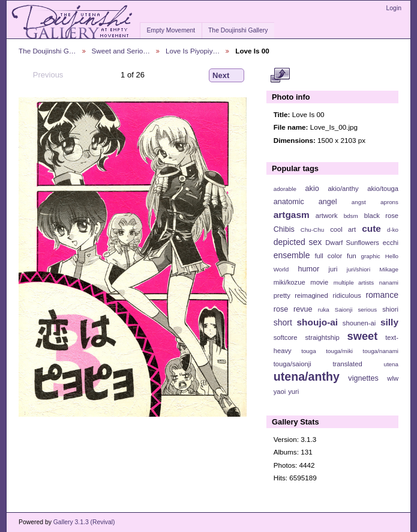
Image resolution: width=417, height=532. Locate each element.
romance (382, 295)
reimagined (311, 295)
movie (319, 282)
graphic (371, 256)
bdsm (351, 216)
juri (333, 269)
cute (371, 228)
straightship (322, 337)
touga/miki (339, 351)
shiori (390, 309)
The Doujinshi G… (47, 51)
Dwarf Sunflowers (352, 243)
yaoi (280, 391)
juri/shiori (358, 269)
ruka (324, 310)
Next (226, 76)
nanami (389, 283)
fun (352, 256)
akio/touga (383, 189)
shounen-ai (359, 323)
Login (394, 8)
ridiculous (346, 295)
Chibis (284, 229)
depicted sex (298, 242)
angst (359, 202)
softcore (286, 337)
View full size (280, 76)
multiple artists (354, 283)
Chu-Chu (312, 230)
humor (308, 269)
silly (389, 322)
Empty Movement (171, 30)
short (283, 322)
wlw (393, 378)
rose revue (293, 309)
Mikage (389, 269)
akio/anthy (343, 189)
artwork (327, 216)
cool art (343, 229)
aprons (389, 202)
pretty (282, 295)
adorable (285, 189)
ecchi (391, 243)
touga (309, 351)
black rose (381, 216)
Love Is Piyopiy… (193, 51)
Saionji (343, 310)
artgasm (292, 215)
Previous (42, 75)
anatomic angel (305, 202)
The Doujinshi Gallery (238, 30)
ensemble (292, 255)
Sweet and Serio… (121, 51)
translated (347, 364)
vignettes (363, 378)
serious (367, 310)
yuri (293, 391)
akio (312, 189)
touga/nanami (381, 351)
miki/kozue (289, 282)
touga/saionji (292, 364)
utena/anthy (307, 376)
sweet (363, 336)
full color (328, 256)
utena (391, 364)
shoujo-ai (318, 322)
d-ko (393, 230)
